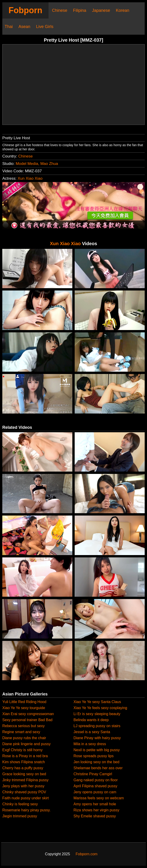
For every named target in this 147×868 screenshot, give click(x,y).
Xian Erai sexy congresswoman (28, 714)
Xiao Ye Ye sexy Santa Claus (97, 702)
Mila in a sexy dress (90, 744)
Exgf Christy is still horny (22, 750)
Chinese (60, 10)
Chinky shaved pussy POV (24, 792)
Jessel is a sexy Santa (92, 732)
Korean (122, 10)
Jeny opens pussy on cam (95, 792)
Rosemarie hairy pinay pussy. (26, 810)
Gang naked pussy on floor (96, 780)
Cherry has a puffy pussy (23, 768)
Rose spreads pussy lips (93, 756)
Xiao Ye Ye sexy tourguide (24, 708)
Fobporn (25, 10)
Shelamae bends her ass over (98, 768)
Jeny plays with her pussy (23, 786)
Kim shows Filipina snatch (24, 762)
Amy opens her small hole (95, 804)
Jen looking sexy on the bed (96, 762)
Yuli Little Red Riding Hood (24, 702)
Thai (9, 27)
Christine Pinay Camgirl (93, 774)
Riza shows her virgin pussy (96, 810)
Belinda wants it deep (91, 720)
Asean (24, 27)
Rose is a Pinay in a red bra (25, 756)
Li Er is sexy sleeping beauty (97, 714)
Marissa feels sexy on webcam (99, 798)
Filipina (80, 10)
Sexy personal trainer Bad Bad (27, 720)
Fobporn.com (86, 854)
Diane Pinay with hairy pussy (97, 738)
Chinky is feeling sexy (20, 804)
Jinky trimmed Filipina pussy (25, 780)
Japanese (101, 10)
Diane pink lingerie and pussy (26, 744)
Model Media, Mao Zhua (37, 164)
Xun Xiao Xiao (30, 178)
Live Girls (45, 27)
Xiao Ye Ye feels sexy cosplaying (100, 708)
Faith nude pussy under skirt (26, 798)
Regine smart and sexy (21, 732)
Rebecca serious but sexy (23, 726)
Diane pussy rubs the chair (24, 738)
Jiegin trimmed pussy (20, 816)
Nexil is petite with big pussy (97, 750)
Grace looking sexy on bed (24, 774)
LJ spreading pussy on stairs (97, 726)
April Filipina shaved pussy (95, 786)
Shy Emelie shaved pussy (95, 816)
